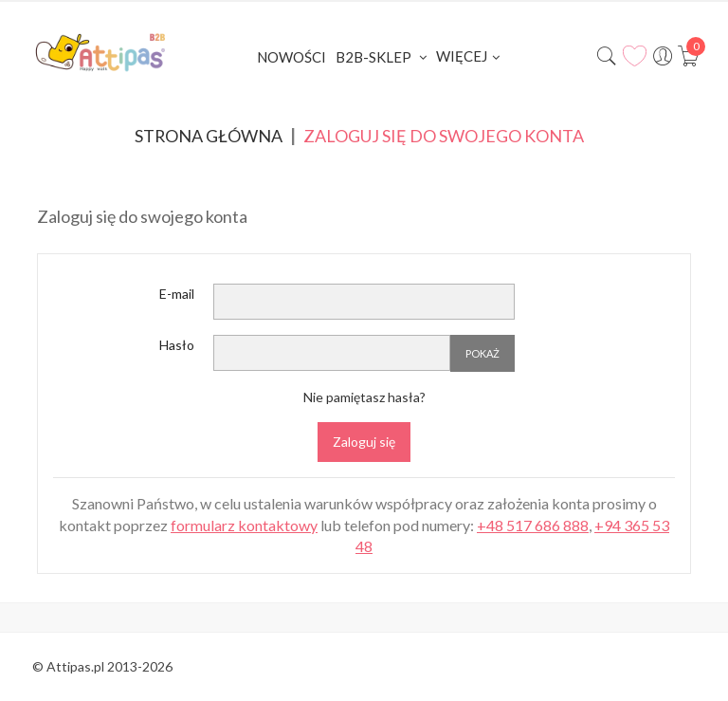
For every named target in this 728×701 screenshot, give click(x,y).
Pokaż (482, 353)
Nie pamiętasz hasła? (364, 397)
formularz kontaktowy (244, 525)
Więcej (462, 56)
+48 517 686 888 (533, 525)
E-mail (177, 295)
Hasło (177, 346)
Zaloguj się (364, 443)
